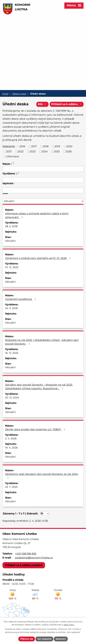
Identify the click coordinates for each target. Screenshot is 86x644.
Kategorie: (9, 146)
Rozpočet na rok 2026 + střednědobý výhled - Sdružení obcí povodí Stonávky (42, 342)
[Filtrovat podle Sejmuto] (43, 190)
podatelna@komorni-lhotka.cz (34, 558)
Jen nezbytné (44, 639)
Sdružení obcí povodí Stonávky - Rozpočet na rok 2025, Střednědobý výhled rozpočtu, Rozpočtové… (39, 387)
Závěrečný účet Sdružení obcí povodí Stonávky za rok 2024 (42, 476)
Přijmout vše (27, 639)
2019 (57, 146)
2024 (45, 151)
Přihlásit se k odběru (67, 104)
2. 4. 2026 (11, 439)
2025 (57, 151)
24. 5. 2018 (11, 308)
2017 (34, 146)
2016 (22, 146)
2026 (69, 151)
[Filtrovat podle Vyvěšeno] (43, 180)
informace (13, 156)
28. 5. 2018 (11, 226)
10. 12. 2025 (12, 267)
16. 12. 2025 (12, 353)
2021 (9, 151)
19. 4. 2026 (11, 448)
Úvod (5, 94)
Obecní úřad (19, 94)
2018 (46, 146)
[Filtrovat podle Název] (43, 169)
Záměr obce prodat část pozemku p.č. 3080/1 (36, 429)
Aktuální (10, 241)
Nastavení (61, 639)
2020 (69, 146)
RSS (42, 104)
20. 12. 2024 (12, 398)
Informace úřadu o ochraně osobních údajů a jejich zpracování (37, 215)
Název (7, 164)
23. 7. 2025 (11, 487)
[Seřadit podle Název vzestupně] (14, 163)
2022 (21, 151)
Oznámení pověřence (21, 299)
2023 (33, 151)
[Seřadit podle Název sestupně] (14, 164)
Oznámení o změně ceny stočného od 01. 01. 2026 (38, 258)
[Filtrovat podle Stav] (43, 201)
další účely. (69, 625)
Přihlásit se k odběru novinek (24, 565)
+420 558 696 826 (26, 554)
